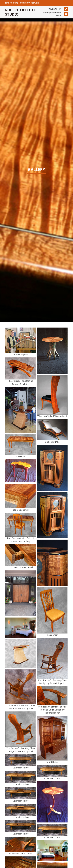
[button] (67, 3)
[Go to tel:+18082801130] (55, 9)
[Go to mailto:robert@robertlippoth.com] (55, 14)
